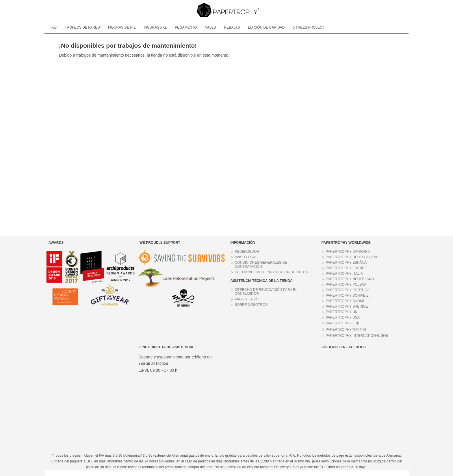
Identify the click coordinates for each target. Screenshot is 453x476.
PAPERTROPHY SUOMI (345, 301)
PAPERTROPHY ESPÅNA (346, 263)
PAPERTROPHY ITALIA (344, 274)
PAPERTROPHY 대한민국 (346, 330)
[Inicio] (53, 27)
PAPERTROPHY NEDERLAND (350, 279)
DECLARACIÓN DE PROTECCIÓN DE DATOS (272, 272)
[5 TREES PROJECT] (309, 27)
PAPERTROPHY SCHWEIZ (347, 295)
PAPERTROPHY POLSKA (346, 285)
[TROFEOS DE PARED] (82, 27)
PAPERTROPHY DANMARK (348, 252)
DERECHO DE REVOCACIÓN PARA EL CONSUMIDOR (266, 292)
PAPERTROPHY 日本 (343, 323)
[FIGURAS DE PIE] (122, 27)
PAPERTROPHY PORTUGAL (349, 290)
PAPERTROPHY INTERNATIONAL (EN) (357, 336)
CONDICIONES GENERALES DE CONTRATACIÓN (261, 265)
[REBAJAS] (232, 27)
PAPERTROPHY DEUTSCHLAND (352, 257)
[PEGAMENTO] (186, 27)
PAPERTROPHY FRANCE (346, 268)
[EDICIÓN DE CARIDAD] (266, 27)
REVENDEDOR (247, 252)
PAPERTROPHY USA (343, 317)
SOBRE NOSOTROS (251, 305)
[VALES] (211, 27)
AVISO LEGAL (246, 257)
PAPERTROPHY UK (342, 312)
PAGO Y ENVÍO (247, 299)
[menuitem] (53, 27)
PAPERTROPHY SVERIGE (347, 306)
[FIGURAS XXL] (155, 27)
